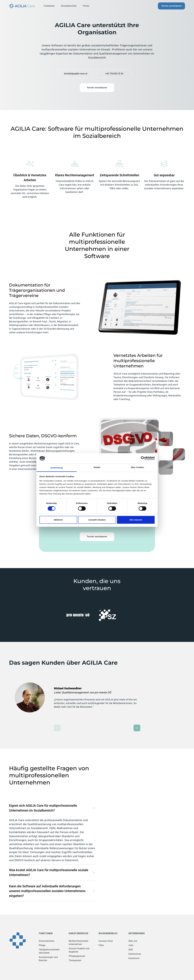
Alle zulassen (136, 520)
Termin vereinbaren (171, 6)
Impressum (134, 958)
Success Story (106, 941)
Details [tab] (97, 467)
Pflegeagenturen (77, 956)
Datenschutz (135, 954)
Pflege (42, 945)
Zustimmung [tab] (57, 468)
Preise (86, 6)
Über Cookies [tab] (137, 467)
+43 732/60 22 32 (114, 74)
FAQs (101, 945)
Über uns (133, 941)
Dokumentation (47, 941)
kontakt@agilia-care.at (76, 74)
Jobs (131, 945)
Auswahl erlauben (97, 520)
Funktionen (49, 6)
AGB (131, 950)
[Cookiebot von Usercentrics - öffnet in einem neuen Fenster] (143, 458)
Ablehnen (58, 520)
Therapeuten (75, 960)
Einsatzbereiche (69, 6)
